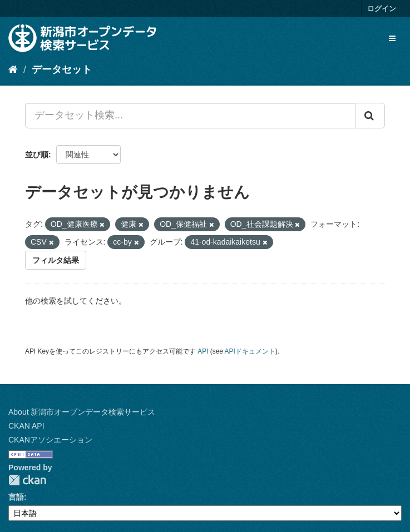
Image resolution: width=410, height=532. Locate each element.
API (203, 351)
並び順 (37, 155)
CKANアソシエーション (50, 440)
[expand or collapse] (392, 38)
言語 (16, 497)
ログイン (382, 9)
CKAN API (26, 426)
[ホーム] (13, 69)
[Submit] (370, 116)
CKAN (27, 480)
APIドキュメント (250, 351)
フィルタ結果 (56, 260)
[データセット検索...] (190, 116)
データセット (62, 69)
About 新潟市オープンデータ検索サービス (82, 412)
